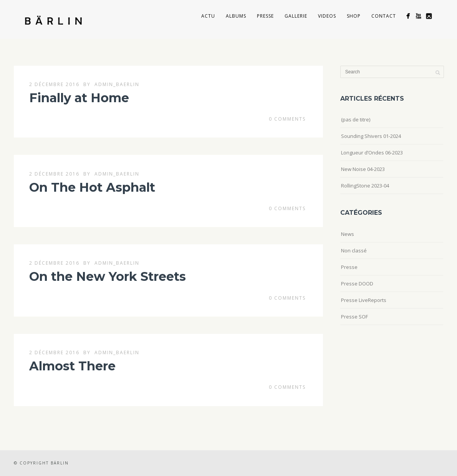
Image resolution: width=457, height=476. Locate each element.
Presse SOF (354, 317)
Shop (354, 16)
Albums (236, 16)
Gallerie (296, 16)
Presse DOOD (357, 284)
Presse (265, 16)
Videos (327, 16)
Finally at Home (79, 98)
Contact (384, 16)
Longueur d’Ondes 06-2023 (372, 153)
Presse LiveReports (364, 300)
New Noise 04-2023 (363, 169)
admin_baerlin (117, 84)
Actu (208, 16)
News (348, 234)
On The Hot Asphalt (92, 187)
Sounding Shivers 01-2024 (371, 136)
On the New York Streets (108, 276)
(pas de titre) (356, 119)
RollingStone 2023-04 (365, 186)
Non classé (354, 250)
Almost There (72, 366)
